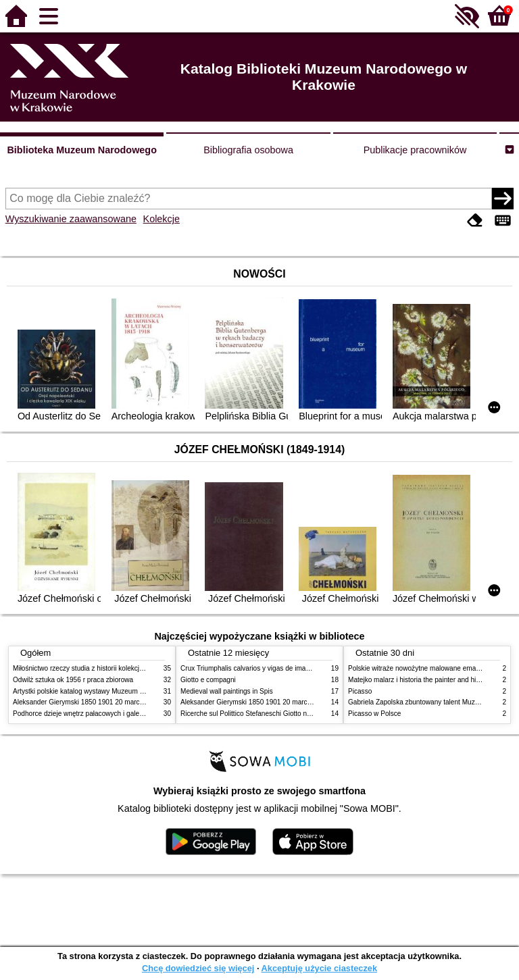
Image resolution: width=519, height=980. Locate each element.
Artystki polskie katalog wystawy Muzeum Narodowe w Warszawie (113, 691)
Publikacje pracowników (415, 150)
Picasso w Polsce (374, 714)
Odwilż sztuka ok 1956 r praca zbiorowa (73, 680)
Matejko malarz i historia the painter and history (419, 680)
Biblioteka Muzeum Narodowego (81, 150)
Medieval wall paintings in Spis (227, 691)
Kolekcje (162, 219)
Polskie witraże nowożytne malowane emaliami (419, 668)
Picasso (360, 691)
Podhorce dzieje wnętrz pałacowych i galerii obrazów (93, 714)
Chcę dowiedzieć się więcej (198, 968)
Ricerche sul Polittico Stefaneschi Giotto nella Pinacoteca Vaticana (281, 714)
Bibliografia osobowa (248, 150)
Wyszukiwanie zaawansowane (71, 219)
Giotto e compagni (208, 680)
